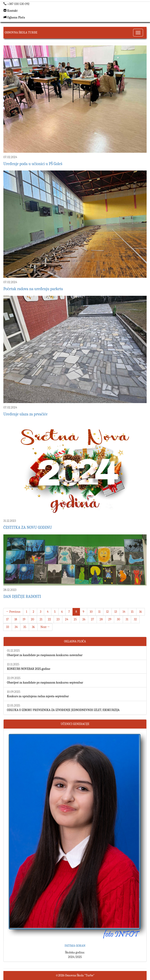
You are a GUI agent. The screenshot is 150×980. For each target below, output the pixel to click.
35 (25, 627)
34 (16, 627)
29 (110, 619)
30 (118, 619)
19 (24, 619)
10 (91, 612)
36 (33, 627)
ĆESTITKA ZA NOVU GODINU (28, 528)
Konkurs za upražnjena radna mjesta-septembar (38, 696)
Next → (45, 627)
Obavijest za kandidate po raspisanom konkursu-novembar (45, 655)
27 (92, 619)
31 (127, 619)
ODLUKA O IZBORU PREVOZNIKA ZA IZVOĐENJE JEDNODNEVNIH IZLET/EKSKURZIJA (63, 710)
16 (141, 612)
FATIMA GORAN (75, 946)
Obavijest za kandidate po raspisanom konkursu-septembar (45, 683)
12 (107, 612)
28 (101, 619)
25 (75, 619)
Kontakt (10, 11)
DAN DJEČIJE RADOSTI (22, 597)
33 (8, 627)
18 (16, 619)
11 (99, 612)
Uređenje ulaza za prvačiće (25, 414)
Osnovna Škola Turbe (21, 33)
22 (49, 619)
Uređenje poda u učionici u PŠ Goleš (33, 164)
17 (7, 619)
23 (58, 619)
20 (32, 619)
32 (135, 619)
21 (41, 619)
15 (132, 612)
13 (116, 612)
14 (124, 612)
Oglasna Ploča (14, 17)
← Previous (13, 612)
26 (84, 619)
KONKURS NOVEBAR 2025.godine (29, 669)
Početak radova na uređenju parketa (33, 289)
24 (67, 619)
